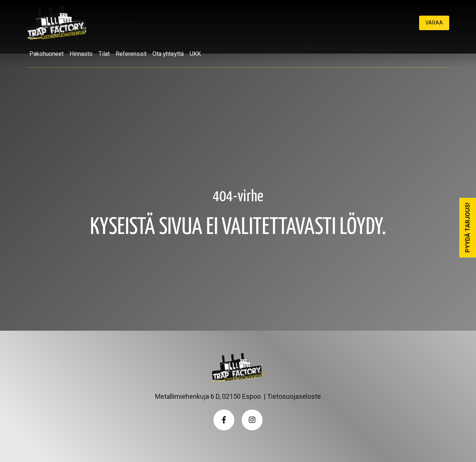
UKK (195, 54)
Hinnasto (81, 54)
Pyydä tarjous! (468, 228)
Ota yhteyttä (168, 54)
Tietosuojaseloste (294, 396)
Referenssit (131, 54)
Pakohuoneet (46, 54)
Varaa (434, 23)
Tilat (104, 54)
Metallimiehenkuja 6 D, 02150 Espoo (208, 396)
